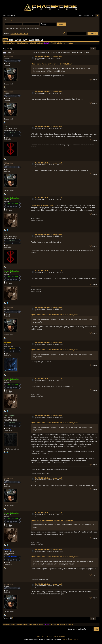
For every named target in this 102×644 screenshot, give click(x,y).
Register (39, 40)
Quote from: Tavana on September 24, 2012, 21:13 (52, 64)
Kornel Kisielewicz (11, 198)
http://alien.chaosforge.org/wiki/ (43, 205)
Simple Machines (59, 637)
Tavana (7, 127)
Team (25, 40)
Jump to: (71, 629)
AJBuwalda (8, 57)
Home (5, 40)
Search (18, 40)
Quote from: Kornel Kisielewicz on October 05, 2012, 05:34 (55, 315)
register (18, 20)
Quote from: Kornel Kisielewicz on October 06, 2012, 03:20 (55, 557)
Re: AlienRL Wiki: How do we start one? (48, 57)
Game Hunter (9, 416)
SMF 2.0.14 (41, 637)
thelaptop (8, 550)
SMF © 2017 (50, 637)
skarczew (8, 343)
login (11, 20)
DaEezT (46, 43)
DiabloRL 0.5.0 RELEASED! (19, 34)
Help (11, 40)
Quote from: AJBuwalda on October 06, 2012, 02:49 (52, 520)
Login (31, 40)
